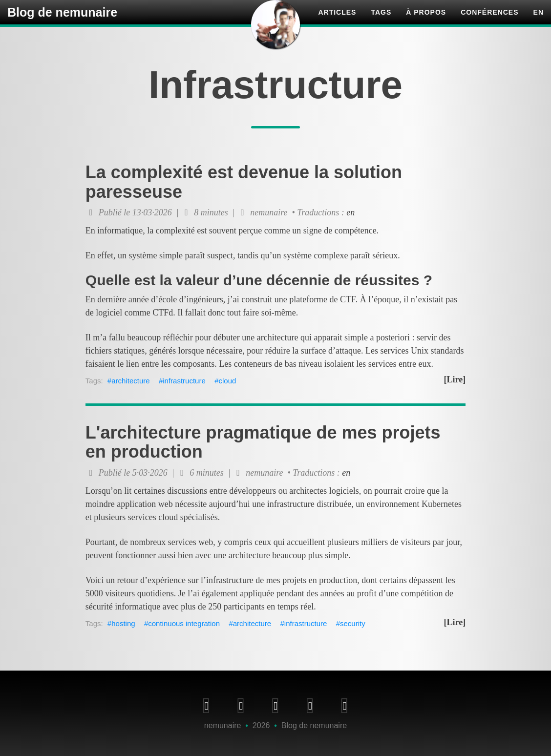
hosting (123, 623)
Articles (337, 22)
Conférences (489, 22)
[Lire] (455, 379)
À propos (426, 22)
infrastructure (184, 381)
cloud (228, 381)
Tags (381, 22)
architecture (130, 381)
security (353, 623)
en (539, 22)
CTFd (163, 313)
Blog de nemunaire (62, 22)
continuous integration (184, 623)
